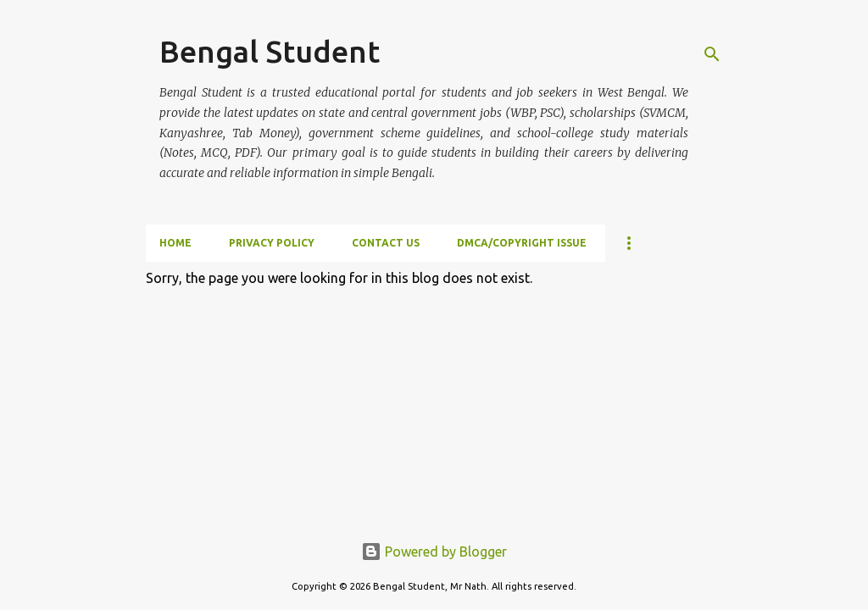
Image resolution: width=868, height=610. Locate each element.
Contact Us (386, 243)
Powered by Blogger (434, 552)
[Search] (712, 54)
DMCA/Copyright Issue (522, 243)
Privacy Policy (272, 243)
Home (175, 243)
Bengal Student (270, 51)
